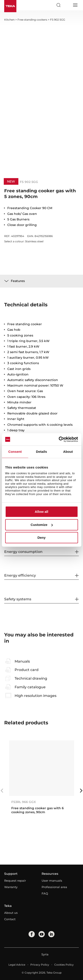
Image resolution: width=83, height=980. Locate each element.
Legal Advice (17, 965)
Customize (42, 525)
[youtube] (42, 934)
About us (11, 913)
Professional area (54, 887)
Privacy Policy (40, 965)
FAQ (45, 893)
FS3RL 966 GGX (24, 802)
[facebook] (32, 934)
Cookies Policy (64, 965)
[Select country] (67, 5)
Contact (10, 919)
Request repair (15, 881)
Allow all (41, 512)
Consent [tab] (15, 452)
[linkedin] (51, 934)
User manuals (52, 881)
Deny (41, 538)
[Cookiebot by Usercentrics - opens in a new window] (59, 439)
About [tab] (68, 452)
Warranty (11, 887)
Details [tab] (42, 452)
